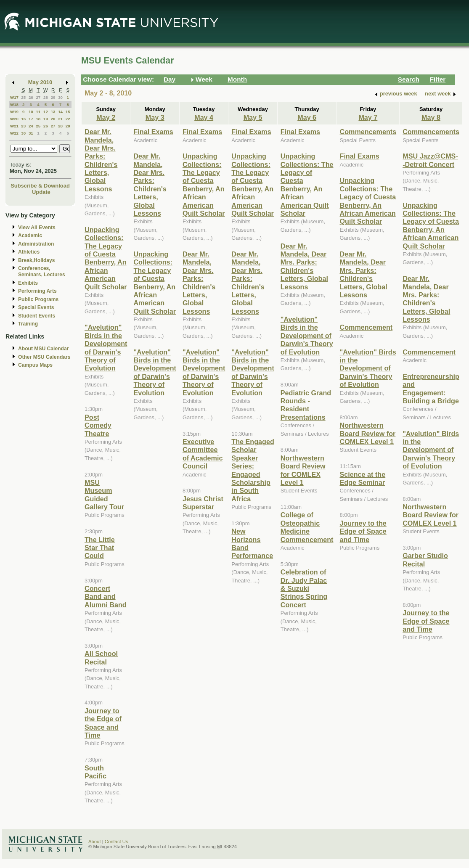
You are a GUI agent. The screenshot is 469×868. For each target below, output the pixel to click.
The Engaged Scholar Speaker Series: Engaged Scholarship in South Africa (253, 470)
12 (46, 112)
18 (38, 119)
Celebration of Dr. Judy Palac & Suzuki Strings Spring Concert (304, 588)
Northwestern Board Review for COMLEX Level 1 (303, 470)
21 (60, 119)
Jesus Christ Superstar (203, 503)
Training (28, 324)
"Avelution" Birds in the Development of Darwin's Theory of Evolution (106, 348)
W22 (14, 133)
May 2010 (40, 82)
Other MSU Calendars (44, 357)
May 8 (431, 117)
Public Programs (38, 299)
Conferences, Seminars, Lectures (42, 271)
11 (38, 112)
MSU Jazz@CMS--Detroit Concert (430, 160)
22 (68, 119)
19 (46, 119)
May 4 (204, 117)
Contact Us (117, 842)
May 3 (155, 117)
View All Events (37, 228)
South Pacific (95, 772)
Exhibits (28, 283)
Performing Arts (37, 291)
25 (23, 97)
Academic (30, 236)
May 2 (106, 117)
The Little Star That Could (100, 548)
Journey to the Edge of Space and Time (103, 723)
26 (31, 97)
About (95, 842)
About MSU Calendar (43, 349)
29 (53, 97)
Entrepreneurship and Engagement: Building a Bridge (431, 389)
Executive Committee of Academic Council (203, 454)
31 (31, 133)
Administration (36, 244)
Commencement (366, 327)
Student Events (37, 316)
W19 (14, 112)
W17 (14, 97)
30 (60, 97)
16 (23, 119)
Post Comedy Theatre (98, 425)
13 (53, 112)
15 (68, 112)
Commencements (368, 132)
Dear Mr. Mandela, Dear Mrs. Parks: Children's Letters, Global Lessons (101, 160)
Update (41, 192)
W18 (14, 105)
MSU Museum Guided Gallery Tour (104, 495)
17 (31, 119)
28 (46, 97)
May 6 (307, 117)
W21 (14, 126)
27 (38, 97)
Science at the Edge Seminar (363, 478)
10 (31, 112)
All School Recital (101, 658)
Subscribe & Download (40, 186)
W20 (14, 119)
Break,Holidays (37, 260)
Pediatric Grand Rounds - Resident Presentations (306, 405)
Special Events (36, 307)
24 (31, 126)
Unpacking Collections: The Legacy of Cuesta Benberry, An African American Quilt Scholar (106, 258)
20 (53, 119)
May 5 (253, 117)
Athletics (29, 252)
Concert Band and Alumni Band (106, 597)
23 (23, 126)
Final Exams (153, 132)
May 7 (368, 117)
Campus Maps (35, 365)
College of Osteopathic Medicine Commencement (307, 527)
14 (60, 112)
